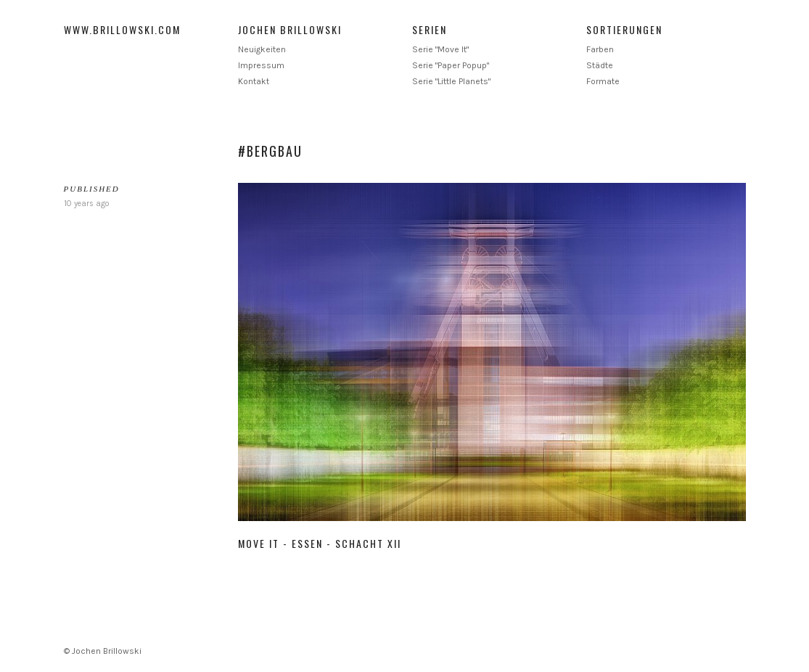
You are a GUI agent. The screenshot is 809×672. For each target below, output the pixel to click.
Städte (600, 65)
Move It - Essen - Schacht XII (320, 543)
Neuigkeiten (262, 49)
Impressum (261, 65)
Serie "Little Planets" (451, 81)
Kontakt (254, 81)
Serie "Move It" (440, 49)
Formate (603, 81)
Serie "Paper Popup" (451, 65)
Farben (600, 49)
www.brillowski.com (122, 29)
